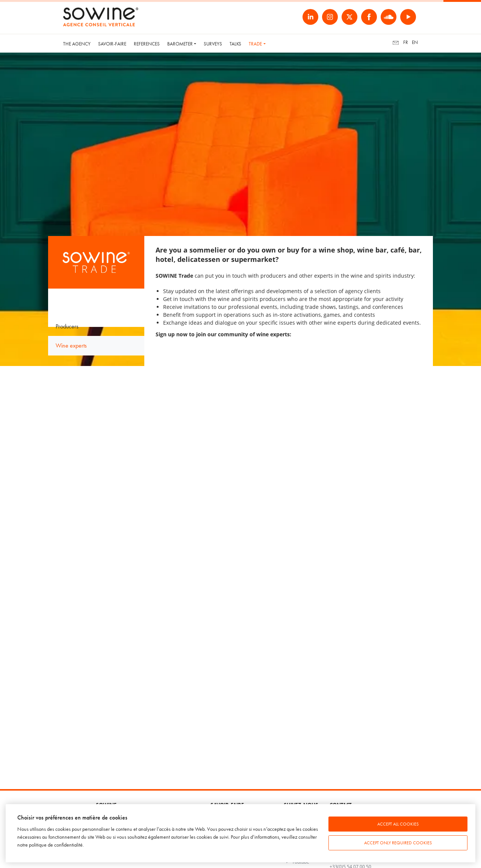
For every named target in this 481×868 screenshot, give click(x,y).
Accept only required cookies (398, 843)
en (415, 42)
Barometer (180, 44)
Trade (255, 44)
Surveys (213, 44)
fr (406, 42)
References (147, 44)
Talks (235, 44)
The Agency (77, 44)
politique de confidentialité (56, 845)
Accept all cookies (398, 824)
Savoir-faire (112, 44)
